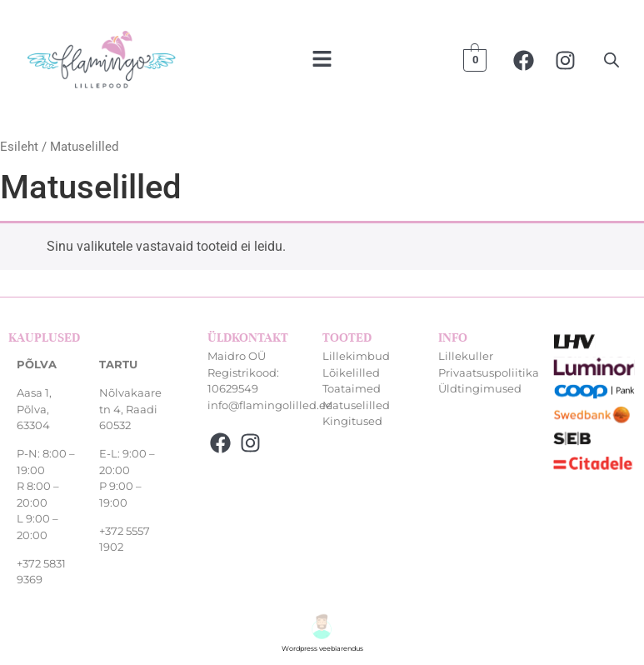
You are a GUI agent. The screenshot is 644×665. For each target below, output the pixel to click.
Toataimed (352, 388)
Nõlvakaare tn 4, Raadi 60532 (130, 409)
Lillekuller (466, 356)
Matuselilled (356, 405)
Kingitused (352, 421)
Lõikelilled (351, 372)
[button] (322, 60)
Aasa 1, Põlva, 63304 (34, 409)
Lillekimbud (356, 356)
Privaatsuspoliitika (489, 372)
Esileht (19, 147)
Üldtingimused (480, 388)
